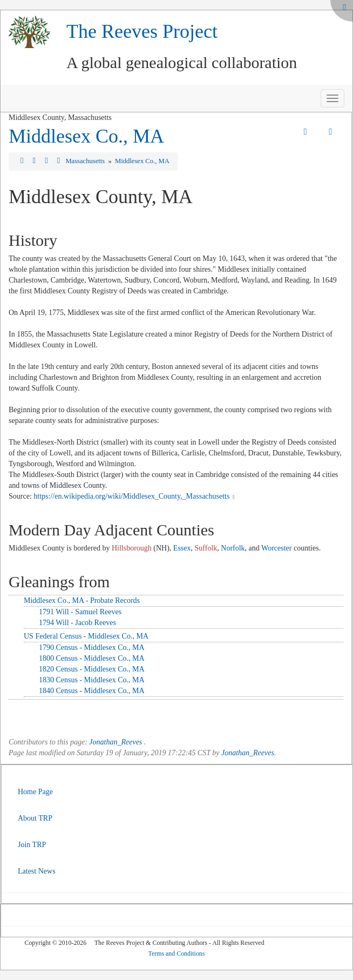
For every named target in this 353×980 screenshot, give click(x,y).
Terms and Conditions (177, 954)
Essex (182, 548)
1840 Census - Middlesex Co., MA (92, 691)
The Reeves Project (142, 31)
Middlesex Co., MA (86, 136)
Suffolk (206, 548)
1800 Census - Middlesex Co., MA (92, 658)
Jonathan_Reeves (116, 742)
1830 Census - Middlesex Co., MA (92, 680)
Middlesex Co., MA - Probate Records (82, 600)
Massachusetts (86, 161)
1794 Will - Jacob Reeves (77, 623)
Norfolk (233, 548)
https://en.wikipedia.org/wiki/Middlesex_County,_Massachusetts (131, 496)
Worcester (276, 548)
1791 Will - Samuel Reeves (80, 612)
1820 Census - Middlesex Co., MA (92, 669)
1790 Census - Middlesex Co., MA (92, 647)
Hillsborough (132, 548)
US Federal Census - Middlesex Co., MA (86, 636)
